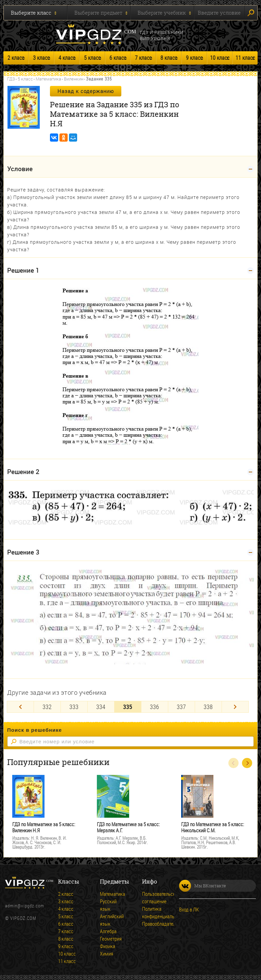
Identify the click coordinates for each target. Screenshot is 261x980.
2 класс (16, 58)
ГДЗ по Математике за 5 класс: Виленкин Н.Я (44, 827)
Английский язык (109, 920)
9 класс (194, 58)
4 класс (67, 58)
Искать (251, 13)
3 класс (41, 58)
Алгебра (108, 931)
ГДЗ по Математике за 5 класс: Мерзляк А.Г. (128, 827)
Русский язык (108, 905)
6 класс (118, 58)
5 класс (92, 58)
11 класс (245, 58)
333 (74, 707)
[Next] (235, 707)
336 (154, 707)
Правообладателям (152, 924)
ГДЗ (11, 79)
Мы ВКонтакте (203, 886)
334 (101, 707)
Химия (107, 954)
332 (47, 707)
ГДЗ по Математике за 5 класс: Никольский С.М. (213, 827)
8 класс (169, 58)
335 (128, 707)
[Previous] (20, 707)
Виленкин (74, 79)
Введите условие (219, 13)
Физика (108, 946)
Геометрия (109, 939)
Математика (48, 79)
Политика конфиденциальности (152, 912)
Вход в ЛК (189, 909)
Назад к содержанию (86, 91)
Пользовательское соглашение (152, 897)
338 (208, 707)
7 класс (143, 58)
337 (181, 707)
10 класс (220, 58)
